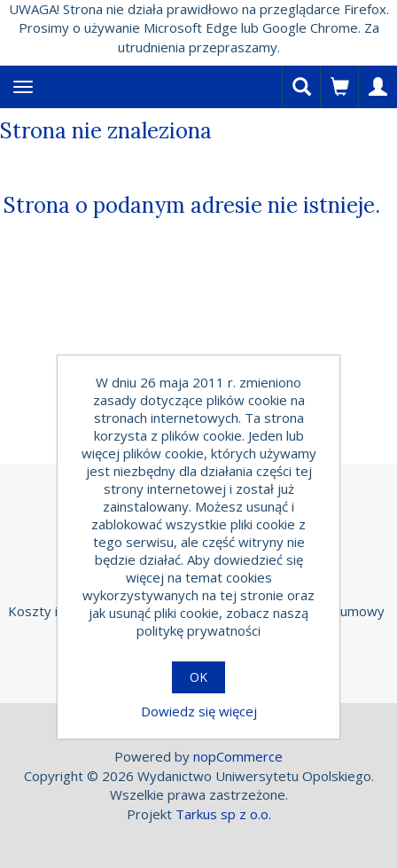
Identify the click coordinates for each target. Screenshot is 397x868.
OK (198, 677)
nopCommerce (238, 756)
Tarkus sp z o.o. (223, 814)
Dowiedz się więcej (199, 711)
